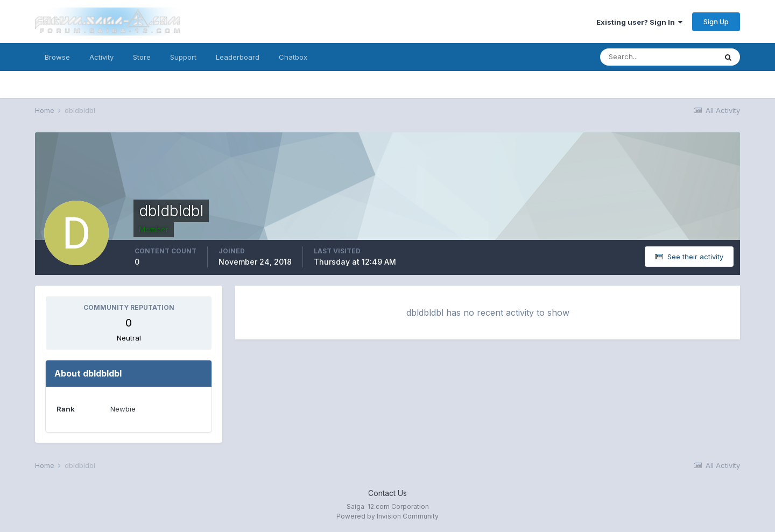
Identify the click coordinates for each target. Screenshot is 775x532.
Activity (101, 57)
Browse (57, 57)
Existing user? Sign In (639, 22)
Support (183, 57)
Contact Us (387, 493)
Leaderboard (238, 57)
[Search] (658, 57)
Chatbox (293, 57)
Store (142, 57)
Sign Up (716, 22)
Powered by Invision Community (387, 516)
